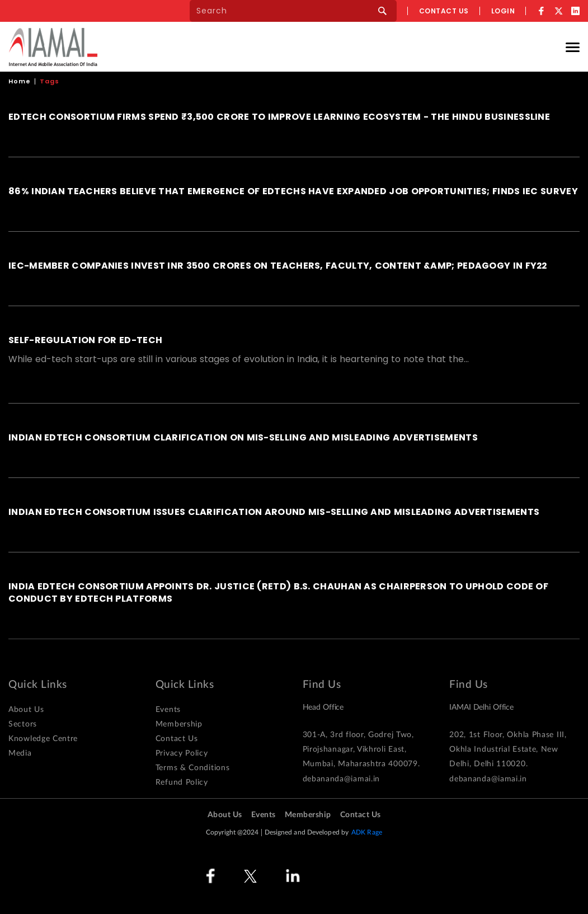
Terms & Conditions (193, 768)
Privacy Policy (182, 753)
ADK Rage (367, 832)
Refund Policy (182, 782)
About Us (26, 710)
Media (20, 753)
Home (20, 81)
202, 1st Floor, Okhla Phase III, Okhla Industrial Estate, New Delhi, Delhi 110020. (508, 749)
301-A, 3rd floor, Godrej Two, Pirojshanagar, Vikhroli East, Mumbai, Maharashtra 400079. (361, 749)
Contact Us (177, 739)
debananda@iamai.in (342, 779)
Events (168, 710)
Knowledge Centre (43, 739)
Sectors (23, 724)
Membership (179, 724)
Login (503, 11)
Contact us (444, 11)
